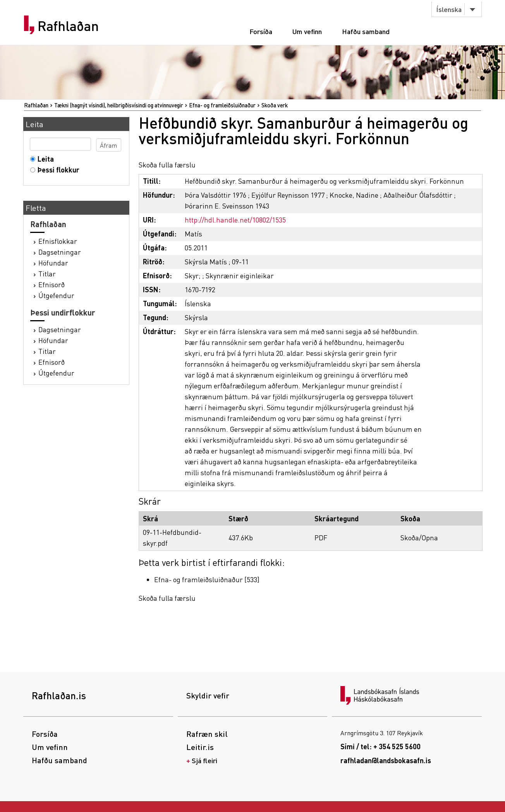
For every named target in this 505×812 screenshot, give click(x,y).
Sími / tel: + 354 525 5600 (380, 746)
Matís (193, 234)
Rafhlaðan (68, 26)
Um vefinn (307, 31)
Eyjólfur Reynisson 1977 (288, 195)
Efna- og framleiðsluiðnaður (222, 105)
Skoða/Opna (419, 537)
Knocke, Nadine (354, 195)
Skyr (192, 275)
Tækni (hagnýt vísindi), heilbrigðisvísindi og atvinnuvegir (119, 105)
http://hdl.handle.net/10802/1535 (235, 220)
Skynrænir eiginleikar (240, 275)
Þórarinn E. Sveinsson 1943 (227, 206)
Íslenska (449, 9)
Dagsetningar (60, 252)
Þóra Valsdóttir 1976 (216, 195)
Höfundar (53, 263)
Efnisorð (52, 284)
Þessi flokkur (57, 170)
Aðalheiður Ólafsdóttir (418, 195)
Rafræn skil (207, 734)
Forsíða (261, 31)
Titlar (47, 273)
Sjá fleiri (204, 760)
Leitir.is (200, 747)
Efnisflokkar (58, 241)
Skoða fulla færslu (167, 165)
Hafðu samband (366, 31)
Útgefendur (56, 295)
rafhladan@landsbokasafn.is (386, 760)
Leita (44, 159)
